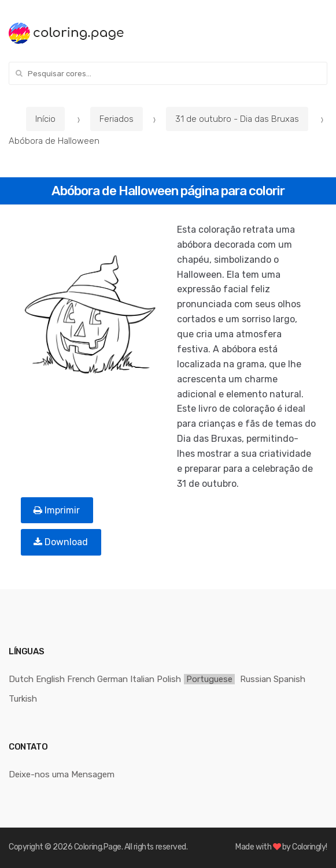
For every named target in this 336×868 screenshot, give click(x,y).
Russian (256, 679)
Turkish (23, 699)
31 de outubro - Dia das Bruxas (237, 119)
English (50, 679)
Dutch (21, 679)
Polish (169, 679)
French (81, 679)
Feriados (117, 119)
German (112, 679)
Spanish (289, 679)
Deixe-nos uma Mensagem (62, 774)
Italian (142, 679)
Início (45, 119)
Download (61, 542)
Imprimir (57, 510)
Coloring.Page (98, 847)
